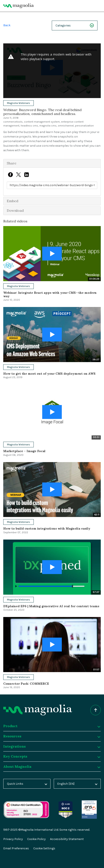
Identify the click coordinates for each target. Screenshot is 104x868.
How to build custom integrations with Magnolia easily (47, 528)
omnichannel (66, 126)
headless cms (29, 126)
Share (12, 163)
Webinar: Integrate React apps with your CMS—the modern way (50, 294)
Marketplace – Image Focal (24, 451)
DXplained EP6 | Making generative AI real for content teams (51, 606)
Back (7, 25)
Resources (52, 736)
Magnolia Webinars (18, 103)
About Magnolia (52, 766)
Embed (13, 201)
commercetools (13, 122)
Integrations (52, 746)
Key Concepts (52, 756)
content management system (42, 122)
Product (52, 726)
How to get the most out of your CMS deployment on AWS (49, 374)
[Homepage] (38, 710)
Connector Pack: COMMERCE (26, 684)
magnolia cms (48, 126)
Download (15, 210)
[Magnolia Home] (18, 6)
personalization (84, 126)
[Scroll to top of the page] (96, 710)
